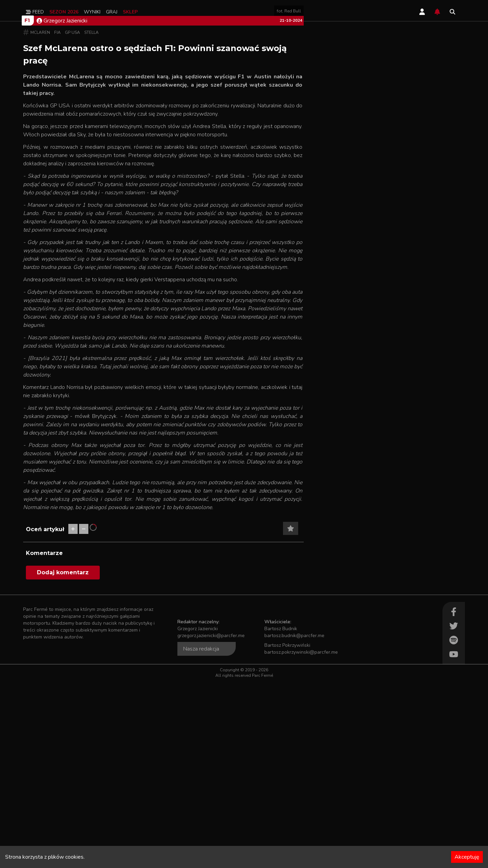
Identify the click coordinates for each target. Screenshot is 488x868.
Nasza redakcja (201, 836)
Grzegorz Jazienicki (62, 208)
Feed (35, 12)
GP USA (72, 220)
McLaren (40, 220)
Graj (112, 12)
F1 (27, 207)
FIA (57, 220)
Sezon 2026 (64, 12)
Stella (91, 220)
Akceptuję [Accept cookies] (467, 857)
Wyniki (92, 12)
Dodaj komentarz (63, 759)
